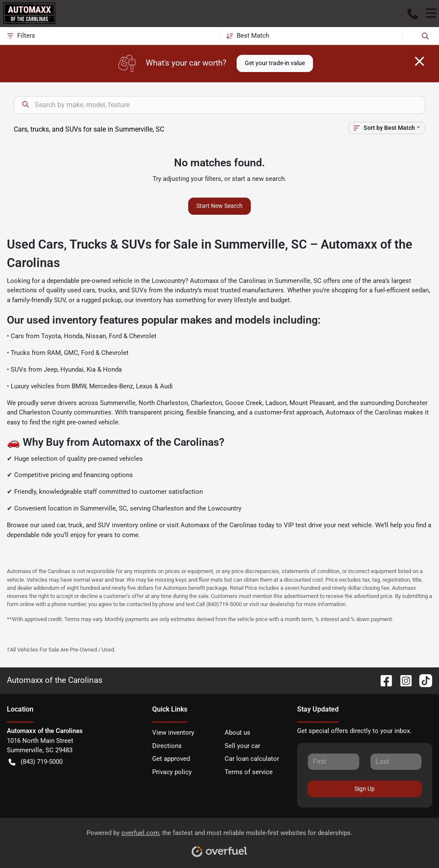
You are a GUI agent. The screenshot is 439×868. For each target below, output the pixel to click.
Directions (167, 746)
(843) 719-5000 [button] (36, 762)
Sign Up (365, 789)
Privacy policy (172, 772)
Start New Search (219, 206)
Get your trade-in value (275, 63)
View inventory (173, 733)
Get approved (171, 759)
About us (238, 733)
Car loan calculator (252, 759)
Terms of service (249, 772)
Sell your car (242, 746)
